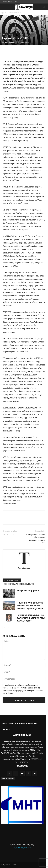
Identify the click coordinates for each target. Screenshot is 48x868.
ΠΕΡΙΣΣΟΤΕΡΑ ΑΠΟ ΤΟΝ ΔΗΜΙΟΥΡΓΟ (19, 584)
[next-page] (8, 627)
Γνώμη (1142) (8, 535)
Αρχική (4, 13)
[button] (4, 7)
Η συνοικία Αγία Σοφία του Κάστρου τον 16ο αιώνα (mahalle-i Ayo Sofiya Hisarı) (30, 606)
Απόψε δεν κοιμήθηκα (28, 591)
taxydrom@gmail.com (22, 847)
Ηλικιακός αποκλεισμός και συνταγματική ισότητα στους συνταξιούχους (31, 618)
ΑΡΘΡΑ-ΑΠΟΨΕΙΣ (15, 13)
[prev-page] (4, 627)
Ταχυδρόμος (9, 42)
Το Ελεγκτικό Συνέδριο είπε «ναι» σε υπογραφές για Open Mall (35, 539)
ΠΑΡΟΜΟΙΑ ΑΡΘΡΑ (12, 581)
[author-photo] (24, 564)
